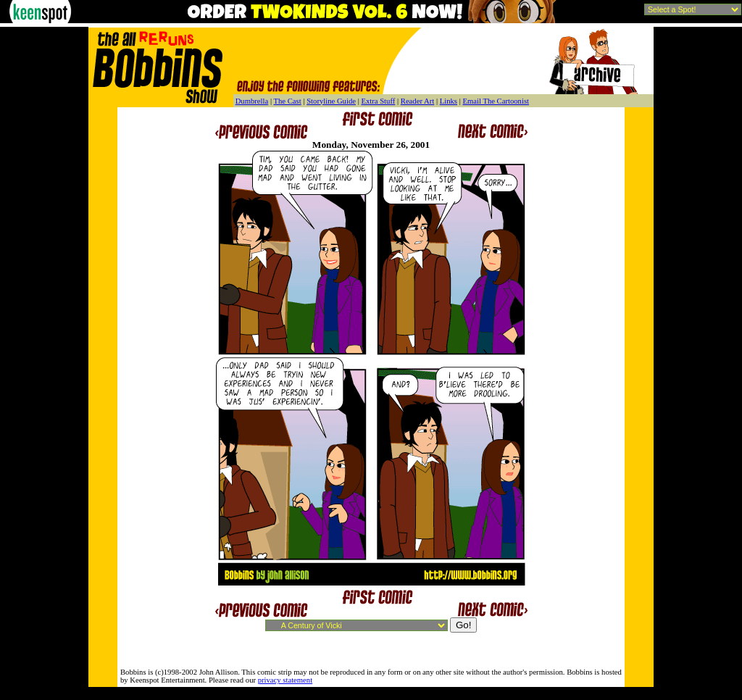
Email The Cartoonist (496, 101)
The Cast (288, 101)
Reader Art (417, 101)
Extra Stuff (378, 101)
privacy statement (285, 680)
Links (449, 101)
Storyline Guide (331, 101)
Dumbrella (252, 101)
